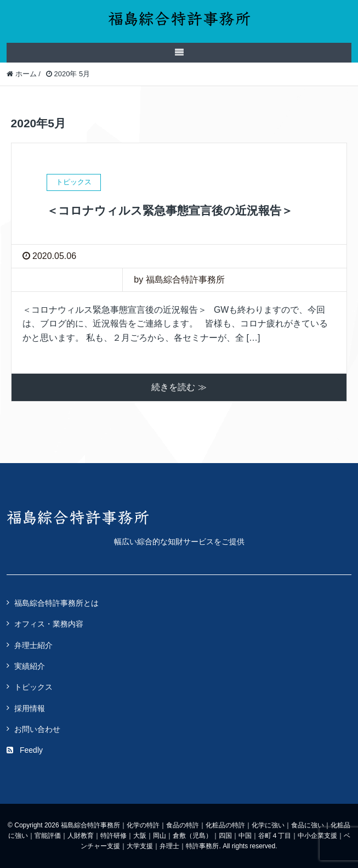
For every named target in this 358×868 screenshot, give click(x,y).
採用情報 (30, 708)
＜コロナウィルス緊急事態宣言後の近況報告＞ (170, 210)
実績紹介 (30, 666)
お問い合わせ (37, 729)
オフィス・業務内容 (49, 624)
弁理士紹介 (33, 645)
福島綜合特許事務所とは (56, 603)
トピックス (33, 687)
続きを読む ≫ (179, 387)
